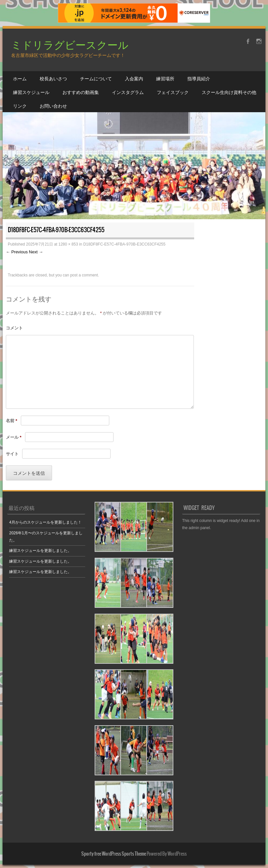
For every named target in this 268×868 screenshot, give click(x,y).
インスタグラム (128, 92)
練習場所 (165, 78)
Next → (36, 252)
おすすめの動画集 (81, 92)
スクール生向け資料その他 (229, 92)
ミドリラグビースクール (70, 44)
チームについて (96, 78)
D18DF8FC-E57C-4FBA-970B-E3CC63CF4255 (124, 244)
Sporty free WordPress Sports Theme (114, 854)
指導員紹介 (199, 78)
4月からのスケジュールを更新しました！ (45, 522)
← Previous (17, 252)
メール (14, 437)
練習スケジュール (31, 92)
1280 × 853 (68, 244)
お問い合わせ (53, 106)
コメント (14, 328)
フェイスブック (173, 92)
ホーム (20, 78)
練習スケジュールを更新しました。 (40, 551)
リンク (20, 106)
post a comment (84, 275)
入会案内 (134, 78)
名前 (12, 421)
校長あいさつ (53, 78)
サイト (12, 454)
